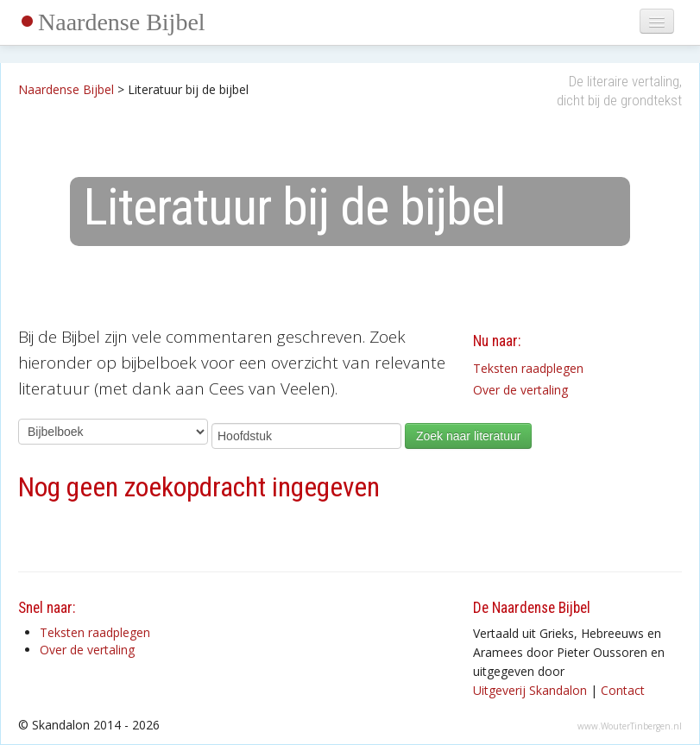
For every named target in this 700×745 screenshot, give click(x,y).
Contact (623, 690)
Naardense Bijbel (122, 22)
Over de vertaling (520, 390)
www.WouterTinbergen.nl (630, 726)
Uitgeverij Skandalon (530, 690)
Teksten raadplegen (528, 368)
